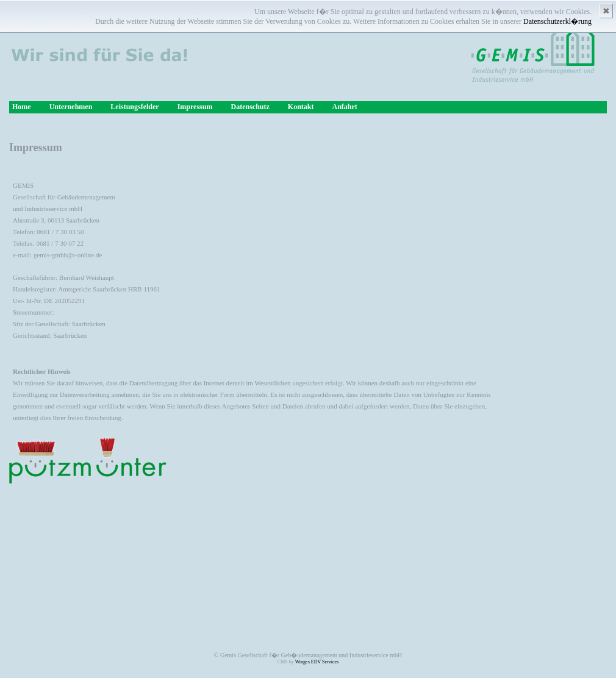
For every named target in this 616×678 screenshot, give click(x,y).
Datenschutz (250, 107)
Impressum (195, 107)
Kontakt (301, 107)
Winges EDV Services (317, 662)
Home (22, 107)
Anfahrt (344, 107)
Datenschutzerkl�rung (557, 21)
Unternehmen (71, 107)
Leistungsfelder (134, 107)
